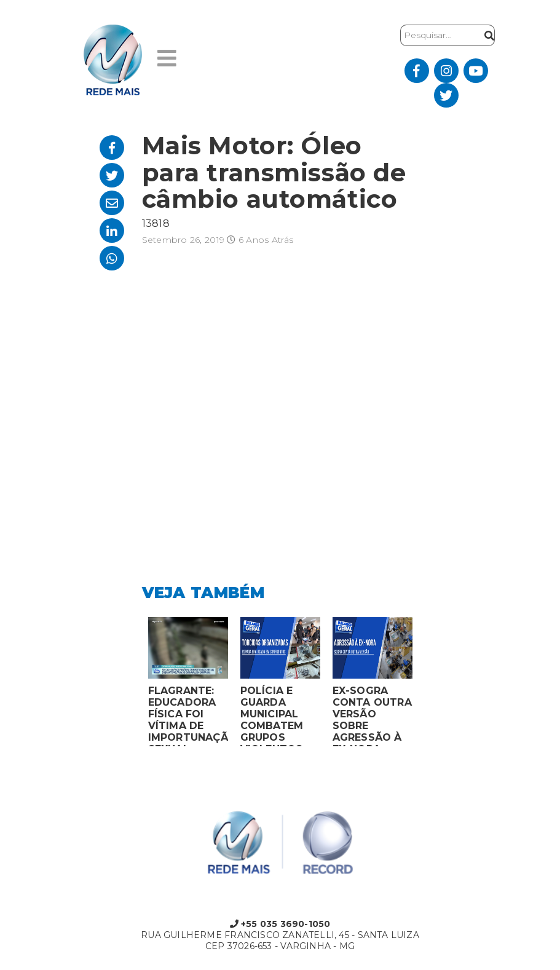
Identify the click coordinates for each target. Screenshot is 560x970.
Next (428, 685)
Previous (133, 685)
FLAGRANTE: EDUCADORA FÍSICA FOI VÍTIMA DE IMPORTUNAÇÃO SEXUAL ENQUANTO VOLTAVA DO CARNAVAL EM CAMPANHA (188, 716)
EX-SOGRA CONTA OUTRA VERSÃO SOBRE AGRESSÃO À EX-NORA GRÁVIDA (372, 716)
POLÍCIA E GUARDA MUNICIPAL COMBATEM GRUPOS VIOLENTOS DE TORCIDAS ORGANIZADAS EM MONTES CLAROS (280, 716)
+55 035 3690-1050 (280, 924)
